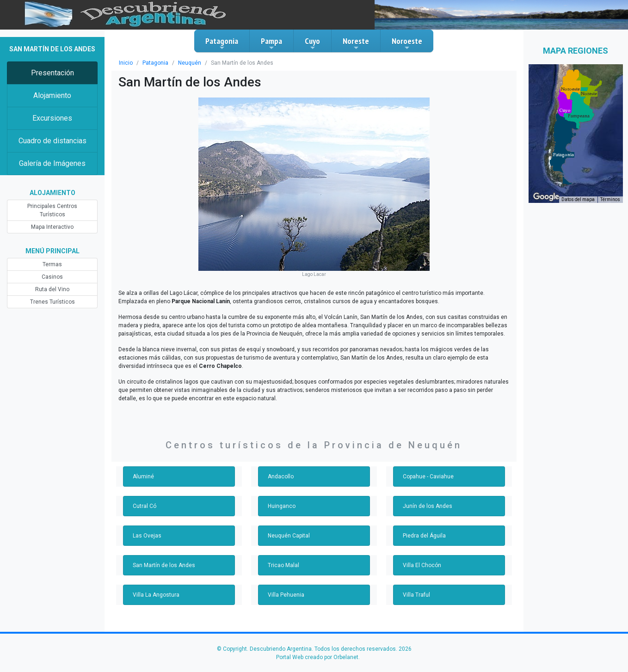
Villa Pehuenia (286, 595)
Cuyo (312, 43)
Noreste (356, 43)
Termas (52, 264)
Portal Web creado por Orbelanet (317, 657)
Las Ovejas (147, 536)
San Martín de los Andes (164, 565)
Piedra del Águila (424, 536)
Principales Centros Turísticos (52, 210)
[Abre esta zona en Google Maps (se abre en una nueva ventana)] (546, 197)
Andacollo (281, 477)
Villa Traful (416, 595)
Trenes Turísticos (52, 302)
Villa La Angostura (156, 595)
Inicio (126, 63)
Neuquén (190, 63)
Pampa (271, 43)
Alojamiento (52, 95)
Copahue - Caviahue (428, 477)
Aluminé (143, 477)
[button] (563, 155)
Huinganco (282, 506)
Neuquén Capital (289, 536)
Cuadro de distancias (52, 141)
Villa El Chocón (422, 565)
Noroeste (407, 43)
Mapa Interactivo (52, 227)
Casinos (52, 277)
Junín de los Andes (428, 506)
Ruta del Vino (52, 289)
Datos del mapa (578, 199)
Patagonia (222, 43)
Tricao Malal (283, 565)
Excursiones (52, 118)
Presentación (52, 73)
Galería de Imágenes (52, 163)
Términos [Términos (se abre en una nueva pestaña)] (610, 199)
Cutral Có (145, 506)
